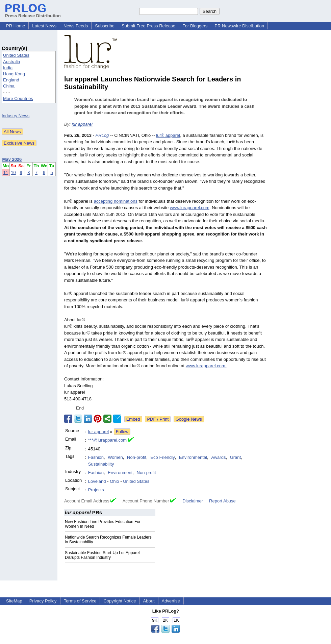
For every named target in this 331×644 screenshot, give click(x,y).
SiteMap (14, 601)
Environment (120, 473)
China (9, 86)
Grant (236, 457)
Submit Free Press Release (148, 26)
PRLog (102, 135)
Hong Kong (14, 74)
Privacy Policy (43, 601)
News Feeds (76, 26)
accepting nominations (116, 201)
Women (115, 457)
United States (16, 55)
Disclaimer (193, 501)
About (149, 601)
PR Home (16, 26)
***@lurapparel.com (107, 440)
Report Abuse (222, 501)
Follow (122, 432)
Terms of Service (80, 601)
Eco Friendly (162, 457)
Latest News (44, 26)
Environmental (193, 457)
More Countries (18, 98)
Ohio (114, 481)
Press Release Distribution (33, 13)
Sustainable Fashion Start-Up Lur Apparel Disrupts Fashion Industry (102, 555)
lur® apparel (168, 135)
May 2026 (12, 159)
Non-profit (137, 457)
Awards (218, 457)
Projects (96, 490)
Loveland (97, 481)
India (8, 68)
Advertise (171, 601)
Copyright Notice (120, 601)
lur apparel (82, 124)
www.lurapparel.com (190, 208)
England (11, 80)
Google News (189, 419)
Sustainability (101, 464)
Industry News (16, 116)
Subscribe (105, 26)
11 (6, 172)
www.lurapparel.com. (206, 366)
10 (13, 172)
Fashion (96, 457)
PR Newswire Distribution (239, 26)
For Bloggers (195, 26)
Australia (12, 62)
